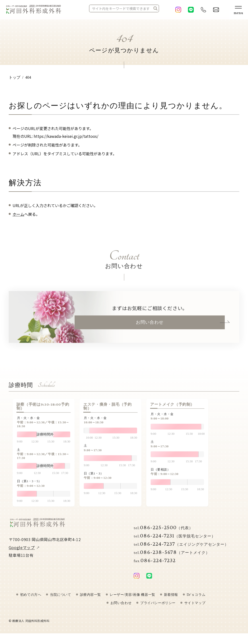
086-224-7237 (181, 549)
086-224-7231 (175, 540)
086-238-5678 (172, 557)
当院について (60, 600)
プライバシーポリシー (158, 608)
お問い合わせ (150, 327)
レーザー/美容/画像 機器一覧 (132, 600)
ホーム (18, 214)
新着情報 (171, 600)
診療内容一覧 (90, 600)
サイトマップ (195, 608)
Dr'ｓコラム (196, 600)
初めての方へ (31, 600)
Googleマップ (22, 552)
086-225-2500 (163, 532)
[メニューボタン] (238, 10)
